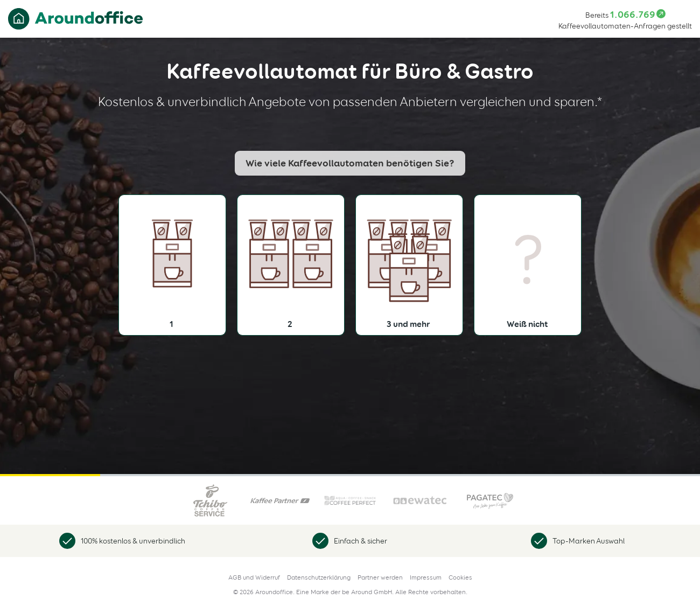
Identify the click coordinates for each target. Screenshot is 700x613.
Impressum (426, 577)
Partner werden (380, 577)
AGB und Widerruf (254, 577)
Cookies (460, 577)
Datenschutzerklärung (319, 577)
